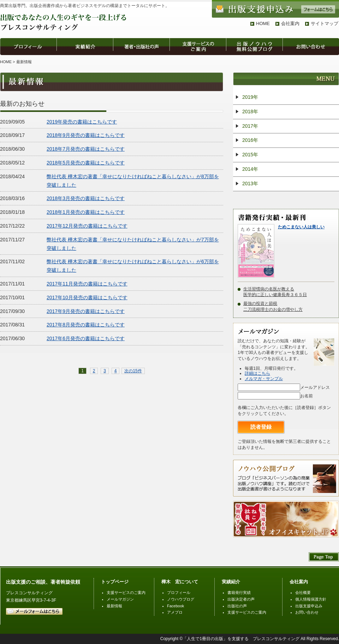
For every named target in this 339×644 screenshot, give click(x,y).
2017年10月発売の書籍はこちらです (87, 297)
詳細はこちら (257, 373)
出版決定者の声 (241, 599)
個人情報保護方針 (311, 599)
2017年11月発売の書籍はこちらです (87, 284)
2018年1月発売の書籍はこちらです (86, 212)
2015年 (250, 155)
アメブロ (175, 612)
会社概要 (303, 592)
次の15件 (133, 371)
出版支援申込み (309, 606)
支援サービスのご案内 (126, 592)
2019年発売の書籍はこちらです (82, 122)
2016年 (250, 140)
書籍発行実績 (239, 592)
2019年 (250, 97)
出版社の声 (237, 606)
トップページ (115, 582)
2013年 (250, 183)
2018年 (250, 112)
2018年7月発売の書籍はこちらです (86, 149)
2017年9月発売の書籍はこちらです (86, 311)
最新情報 (114, 606)
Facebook (176, 606)
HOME (263, 23)
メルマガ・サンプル (264, 379)
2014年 (250, 169)
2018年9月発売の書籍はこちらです (86, 135)
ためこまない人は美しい (301, 227)
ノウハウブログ (181, 599)
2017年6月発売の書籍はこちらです (86, 338)
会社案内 (290, 23)
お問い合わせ (307, 612)
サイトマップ (325, 23)
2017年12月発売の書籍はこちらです (87, 226)
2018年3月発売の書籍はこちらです (86, 198)
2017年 (250, 126)
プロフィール (179, 592)
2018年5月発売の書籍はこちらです (86, 163)
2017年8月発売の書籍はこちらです (86, 325)
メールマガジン (120, 599)
